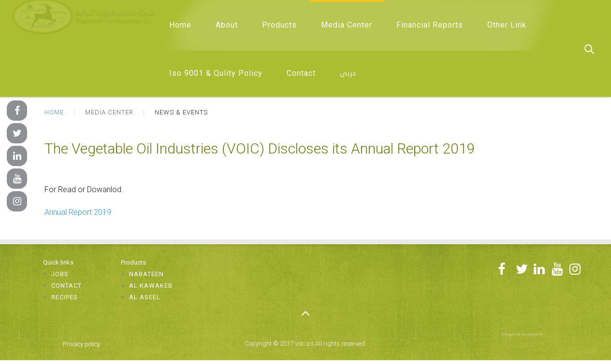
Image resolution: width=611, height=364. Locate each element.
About (227, 25)
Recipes (65, 297)
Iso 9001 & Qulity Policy (216, 73)
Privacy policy (81, 344)
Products (279, 25)
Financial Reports (430, 25)
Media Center (347, 25)
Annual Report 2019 (78, 212)
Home (180, 25)
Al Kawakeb (151, 286)
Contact (301, 73)
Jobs (60, 274)
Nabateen (146, 274)
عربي (349, 73)
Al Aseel (145, 297)
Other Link (507, 25)
